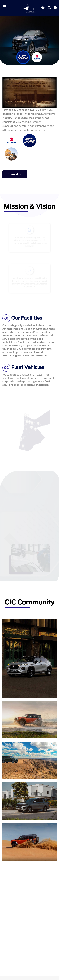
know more (15, 174)
